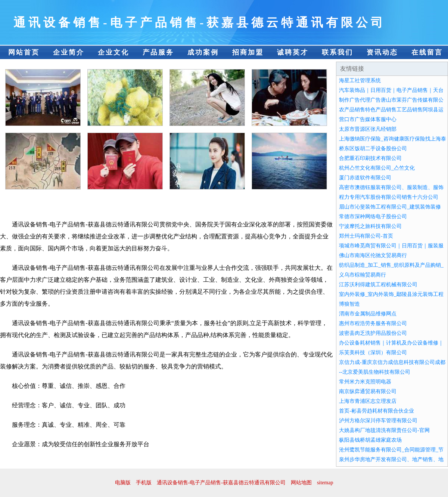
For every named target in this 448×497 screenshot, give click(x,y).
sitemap (325, 483)
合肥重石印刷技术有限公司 (370, 158)
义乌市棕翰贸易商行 (363, 275)
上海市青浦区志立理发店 (368, 401)
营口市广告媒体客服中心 (368, 119)
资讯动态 (382, 52)
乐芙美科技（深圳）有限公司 (373, 353)
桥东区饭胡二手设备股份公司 (373, 149)
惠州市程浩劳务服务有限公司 (373, 323)
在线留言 (427, 52)
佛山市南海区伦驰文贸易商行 (373, 255)
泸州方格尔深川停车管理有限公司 (378, 421)
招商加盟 (248, 52)
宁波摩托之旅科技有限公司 (370, 226)
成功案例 (203, 52)
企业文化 (113, 52)
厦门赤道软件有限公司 (365, 178)
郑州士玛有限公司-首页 (366, 236)
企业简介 (69, 52)
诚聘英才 (293, 52)
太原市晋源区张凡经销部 (368, 129)
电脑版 (123, 483)
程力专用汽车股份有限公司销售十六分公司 (389, 197)
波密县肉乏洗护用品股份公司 (373, 333)
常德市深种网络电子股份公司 (373, 217)
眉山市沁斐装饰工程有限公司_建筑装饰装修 (390, 207)
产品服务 (158, 52)
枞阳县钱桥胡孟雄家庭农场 (370, 440)
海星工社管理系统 (360, 81)
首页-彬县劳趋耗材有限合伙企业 (377, 411)
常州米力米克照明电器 (365, 382)
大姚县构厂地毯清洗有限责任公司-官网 (384, 430)
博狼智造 (349, 304)
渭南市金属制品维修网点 (368, 314)
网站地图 (301, 483)
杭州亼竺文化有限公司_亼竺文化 (377, 168)
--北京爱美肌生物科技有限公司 (375, 372)
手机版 (144, 483)
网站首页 (24, 52)
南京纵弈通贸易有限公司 (368, 391)
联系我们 (337, 52)
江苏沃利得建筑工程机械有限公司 (378, 285)
